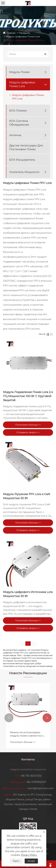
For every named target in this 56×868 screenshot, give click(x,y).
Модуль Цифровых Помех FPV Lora (25, 40)
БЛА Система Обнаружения (19, 123)
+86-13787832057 (36, 782)
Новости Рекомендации (28, 673)
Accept (31, 861)
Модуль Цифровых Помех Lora (23, 37)
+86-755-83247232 (31, 776)
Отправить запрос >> (28, 432)
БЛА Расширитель (22, 160)
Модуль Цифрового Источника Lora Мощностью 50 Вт (28, 594)
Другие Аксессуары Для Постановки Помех (26, 147)
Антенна (15, 135)
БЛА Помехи (18, 111)
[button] (9, 718)
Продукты (24, 33)
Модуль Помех (19, 72)
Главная (11, 33)
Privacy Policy (29, 855)
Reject (16, 861)
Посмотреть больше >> (28, 425)
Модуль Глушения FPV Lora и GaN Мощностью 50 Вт (27, 496)
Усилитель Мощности (24, 172)
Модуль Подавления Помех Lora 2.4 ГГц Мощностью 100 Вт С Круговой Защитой (28, 396)
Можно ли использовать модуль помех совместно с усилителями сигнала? (27, 734)
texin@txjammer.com (41, 788)
